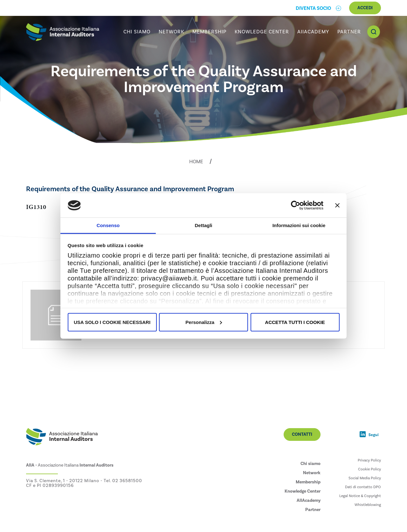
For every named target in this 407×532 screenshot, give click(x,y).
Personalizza (204, 322)
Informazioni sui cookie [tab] (299, 225)
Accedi (365, 8)
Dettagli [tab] (203, 225)
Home (196, 162)
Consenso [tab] (108, 225)
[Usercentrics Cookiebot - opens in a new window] (296, 205)
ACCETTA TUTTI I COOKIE (295, 322)
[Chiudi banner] (337, 205)
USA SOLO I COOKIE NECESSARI (112, 322)
